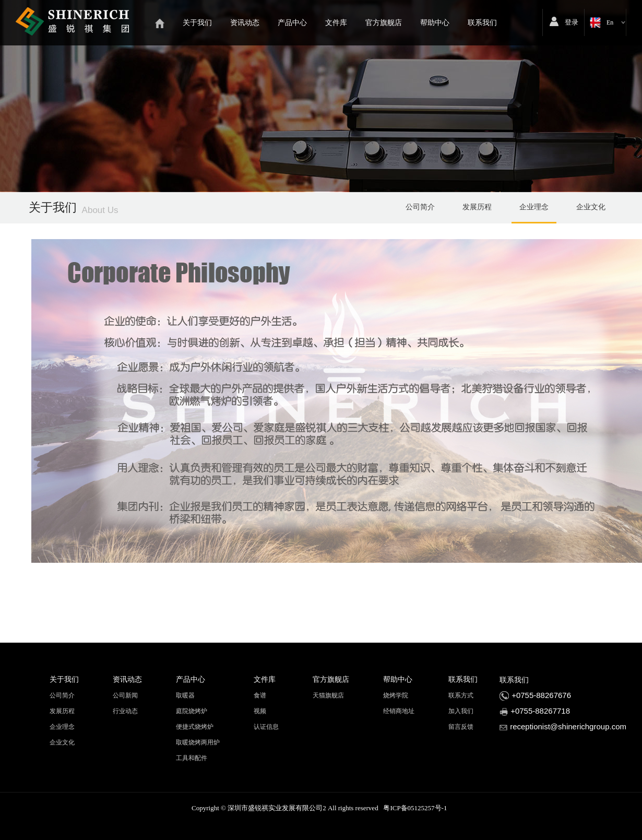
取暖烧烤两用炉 (198, 742)
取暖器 (185, 695)
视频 (260, 711)
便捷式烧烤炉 (195, 727)
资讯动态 (245, 23)
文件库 (336, 23)
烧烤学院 (396, 695)
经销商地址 (399, 711)
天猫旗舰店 (328, 695)
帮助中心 (435, 23)
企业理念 (534, 207)
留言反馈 (461, 727)
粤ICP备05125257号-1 (415, 808)
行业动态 (125, 711)
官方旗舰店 (384, 23)
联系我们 (482, 23)
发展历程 (477, 207)
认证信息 (266, 727)
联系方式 (461, 695)
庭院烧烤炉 (192, 711)
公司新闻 (125, 695)
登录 (572, 22)
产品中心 (292, 23)
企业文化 (591, 207)
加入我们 (461, 711)
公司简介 (420, 207)
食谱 (260, 695)
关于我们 (197, 23)
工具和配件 (192, 758)
